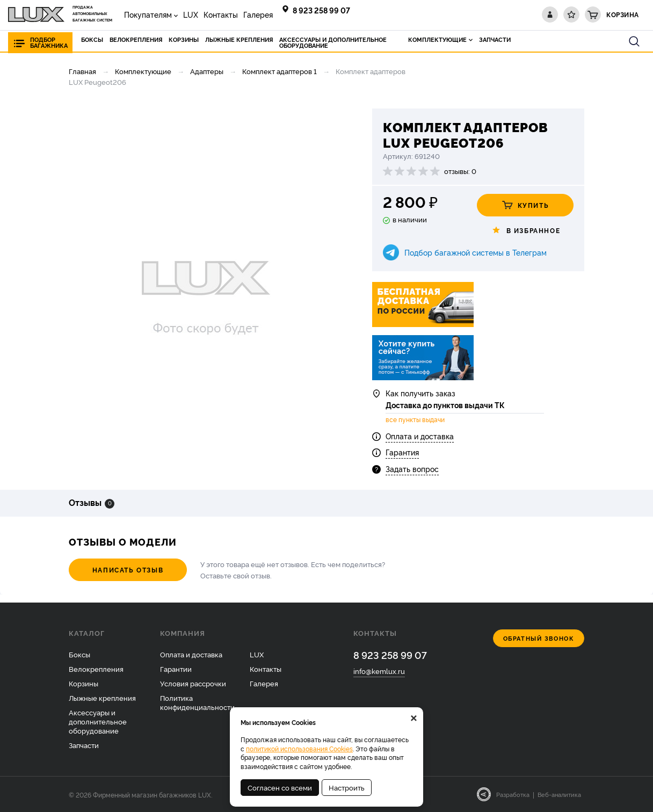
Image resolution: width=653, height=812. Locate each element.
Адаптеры (207, 71)
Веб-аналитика (559, 794)
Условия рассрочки (193, 683)
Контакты (221, 14)
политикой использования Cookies (299, 748)
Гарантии (176, 669)
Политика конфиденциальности (197, 702)
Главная (82, 71)
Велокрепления (96, 669)
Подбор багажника (49, 42)
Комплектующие (143, 71)
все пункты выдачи (415, 419)
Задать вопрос (412, 469)
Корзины (84, 683)
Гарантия (402, 452)
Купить (525, 205)
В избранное (525, 230)
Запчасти (84, 745)
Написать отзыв (128, 570)
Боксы (79, 654)
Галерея (258, 14)
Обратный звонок (539, 638)
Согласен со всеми (280, 787)
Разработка (513, 794)
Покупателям (148, 14)
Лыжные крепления (102, 698)
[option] (206, 291)
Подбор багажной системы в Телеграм (476, 252)
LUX (191, 14)
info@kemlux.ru (379, 671)
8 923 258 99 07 (321, 10)
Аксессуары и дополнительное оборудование (98, 721)
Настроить (347, 787)
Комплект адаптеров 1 (280, 71)
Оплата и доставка (420, 436)
